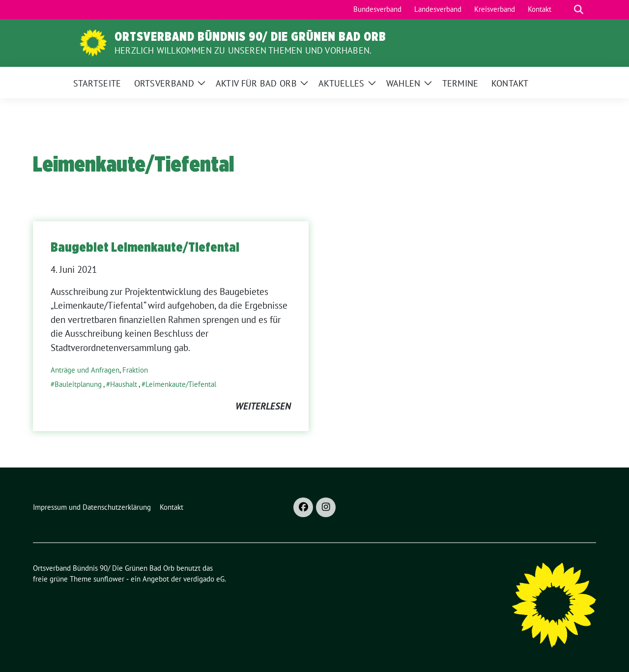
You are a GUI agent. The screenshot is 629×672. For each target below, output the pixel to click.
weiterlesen (263, 406)
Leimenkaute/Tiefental (181, 384)
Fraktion (135, 370)
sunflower (109, 579)
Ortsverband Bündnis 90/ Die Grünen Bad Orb (250, 36)
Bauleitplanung (78, 384)
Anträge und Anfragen (85, 370)
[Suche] (565, 10)
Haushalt (124, 384)
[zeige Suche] (579, 10)
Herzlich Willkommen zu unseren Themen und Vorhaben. (243, 50)
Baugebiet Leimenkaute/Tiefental (145, 247)
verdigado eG (204, 579)
